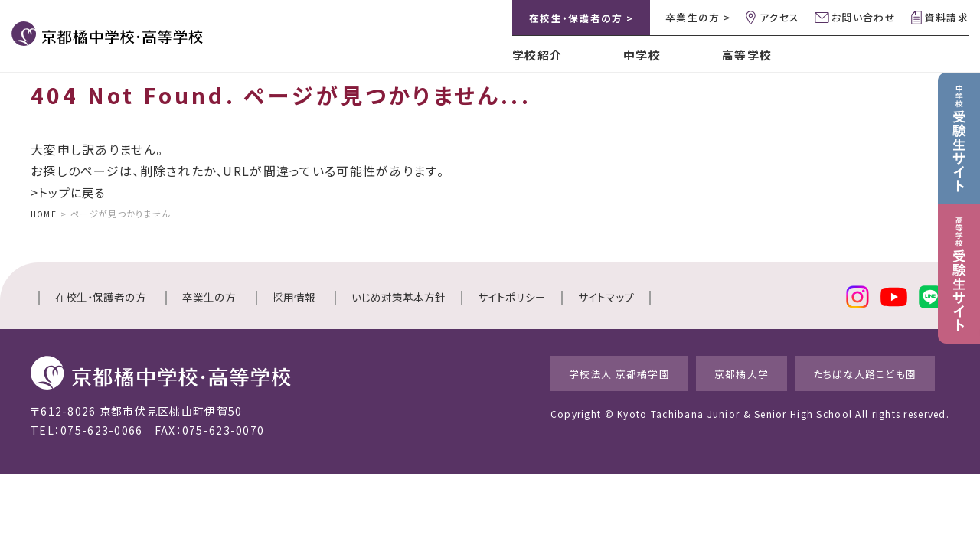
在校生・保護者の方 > (581, 18)
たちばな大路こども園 (867, 373)
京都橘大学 (727, 373)
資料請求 (947, 17)
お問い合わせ (864, 17)
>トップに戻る (70, 192)
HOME (45, 214)
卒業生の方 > (698, 17)
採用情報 (294, 297)
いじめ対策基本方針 (399, 297)
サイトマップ (606, 297)
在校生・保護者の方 (101, 297)
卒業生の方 (209, 297)
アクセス (779, 17)
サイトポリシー (512, 297)
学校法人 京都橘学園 (588, 373)
